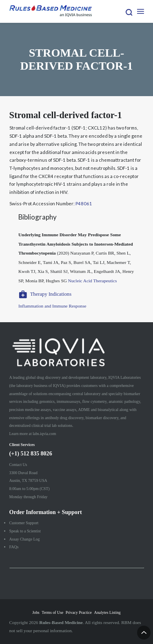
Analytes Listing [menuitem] (108, 612)
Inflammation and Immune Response (52, 306)
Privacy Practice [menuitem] (79, 612)
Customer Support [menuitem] (24, 523)
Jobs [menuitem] (36, 612)
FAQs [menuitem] (14, 547)
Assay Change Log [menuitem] (25, 539)
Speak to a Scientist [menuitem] (25, 531)
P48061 (84, 203)
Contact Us (18, 465)
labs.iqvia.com (44, 434)
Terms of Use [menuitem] (52, 612)
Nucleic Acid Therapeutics (93, 281)
